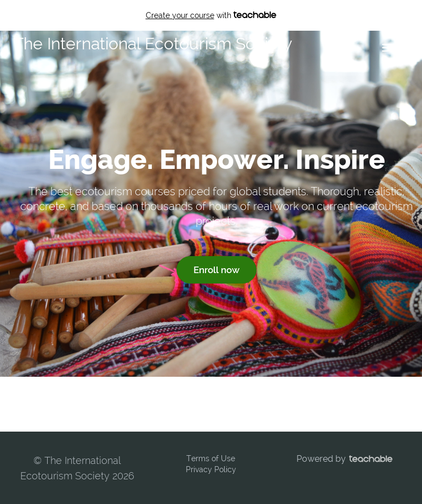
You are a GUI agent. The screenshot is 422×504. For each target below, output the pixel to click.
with (211, 15)
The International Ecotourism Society (153, 44)
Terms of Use (211, 458)
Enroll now (216, 270)
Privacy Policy (211, 469)
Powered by (344, 459)
